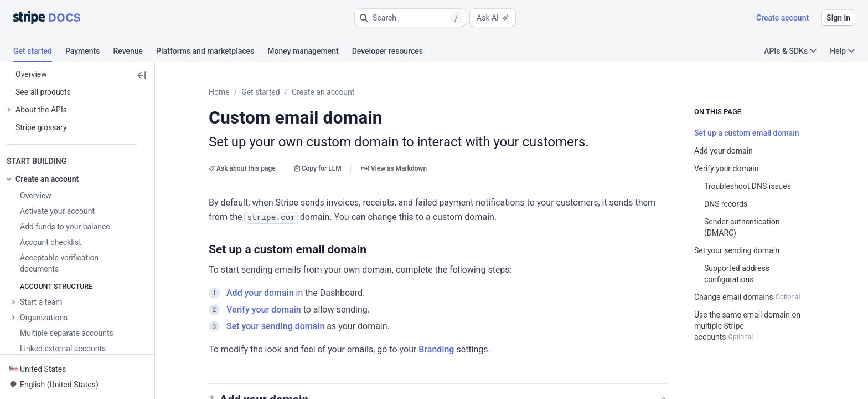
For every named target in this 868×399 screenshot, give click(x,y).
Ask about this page (242, 168)
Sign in (838, 18)
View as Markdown (393, 168)
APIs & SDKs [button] (790, 51)
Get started (260, 92)
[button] (410, 18)
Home (219, 92)
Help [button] (842, 51)
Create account (782, 18)
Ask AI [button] (493, 18)
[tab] (39, 53)
